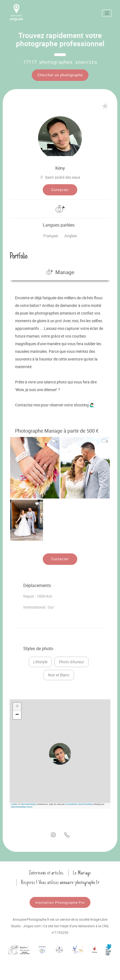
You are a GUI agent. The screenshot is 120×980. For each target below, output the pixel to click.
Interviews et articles (46, 873)
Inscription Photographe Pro (60, 902)
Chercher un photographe (60, 75)
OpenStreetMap (28, 804)
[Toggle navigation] (107, 13)
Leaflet (14, 804)
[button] (60, 754)
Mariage (60, 272)
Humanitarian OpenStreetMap (79, 804)
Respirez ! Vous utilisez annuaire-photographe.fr (60, 882)
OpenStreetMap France (22, 807)
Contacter (60, 190)
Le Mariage (82, 873)
